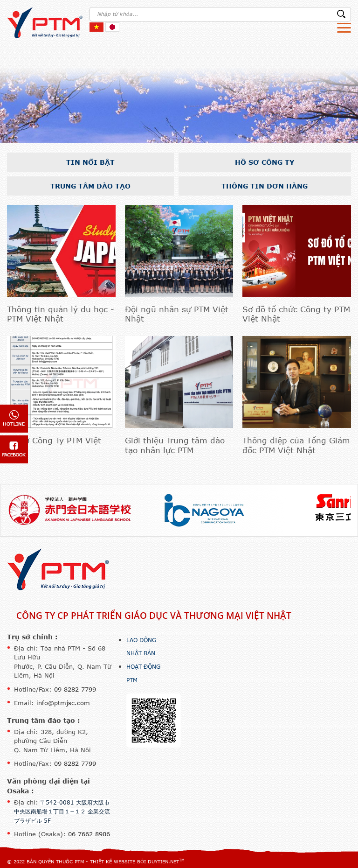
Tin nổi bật (90, 162)
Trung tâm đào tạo (90, 186)
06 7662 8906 (89, 834)
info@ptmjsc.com (63, 703)
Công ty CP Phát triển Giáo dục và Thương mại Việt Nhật (154, 616)
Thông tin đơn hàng (265, 186)
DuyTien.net (163, 861)
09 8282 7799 (75, 689)
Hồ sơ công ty (265, 162)
